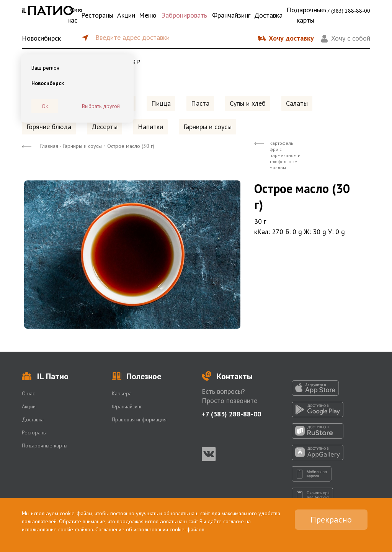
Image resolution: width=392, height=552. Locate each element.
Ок (45, 106)
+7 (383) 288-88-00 (347, 11)
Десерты (105, 127)
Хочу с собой (351, 38)
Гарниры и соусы (207, 127)
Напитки (150, 127)
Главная (49, 146)
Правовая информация (139, 419)
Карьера (122, 393)
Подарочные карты (305, 15)
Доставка (268, 15)
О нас (72, 15)
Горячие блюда (49, 127)
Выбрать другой (101, 106)
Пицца (161, 103)
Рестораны (97, 15)
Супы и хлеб (248, 103)
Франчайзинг (231, 15)
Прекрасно (331, 519)
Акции (126, 15)
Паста (200, 103)
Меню (148, 15)
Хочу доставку (291, 38)
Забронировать (184, 15)
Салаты (297, 103)
